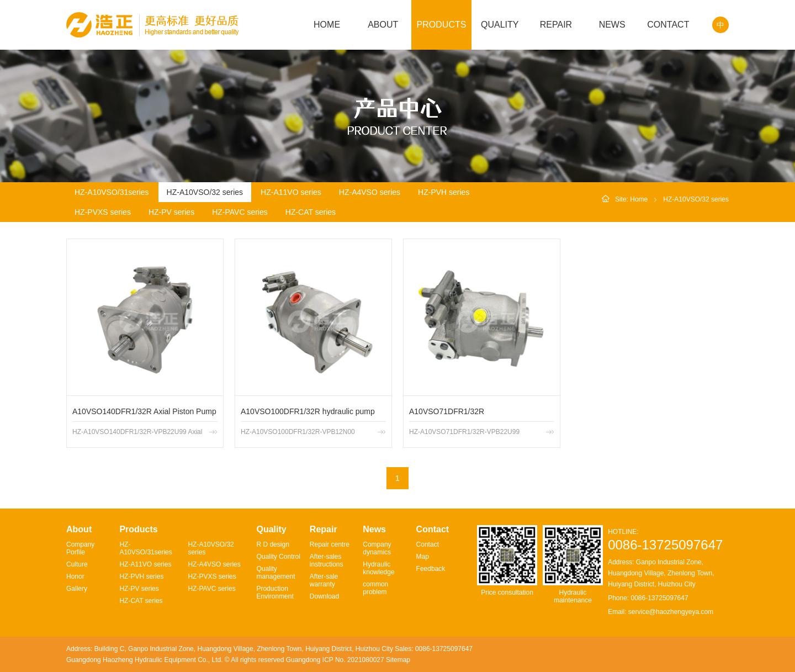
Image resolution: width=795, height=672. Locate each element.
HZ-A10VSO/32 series (205, 192)
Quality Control (278, 557)
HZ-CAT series (311, 212)
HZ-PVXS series (103, 212)
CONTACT (668, 25)
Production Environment (275, 592)
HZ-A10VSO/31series (112, 192)
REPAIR (556, 25)
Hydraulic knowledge (378, 568)
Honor (75, 576)
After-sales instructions (327, 560)
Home (639, 199)
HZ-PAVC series (240, 212)
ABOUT (383, 25)
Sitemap (398, 660)
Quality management (275, 573)
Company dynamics (377, 548)
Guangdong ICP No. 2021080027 (335, 660)
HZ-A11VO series (291, 192)
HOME (327, 25)
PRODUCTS (442, 25)
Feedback (431, 569)
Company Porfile (80, 548)
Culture (77, 564)
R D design (272, 544)
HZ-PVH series (444, 192)
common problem (375, 588)
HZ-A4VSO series (370, 192)
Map (423, 557)
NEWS (612, 25)
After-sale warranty (324, 580)
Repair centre (330, 544)
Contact (428, 544)
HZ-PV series (171, 212)
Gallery (77, 589)
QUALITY (500, 25)
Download (324, 596)
